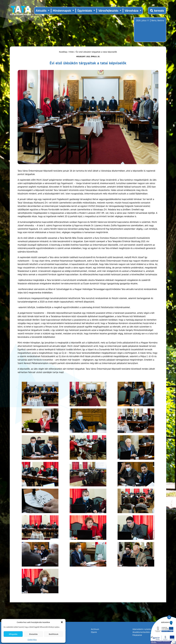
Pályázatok (137, 635)
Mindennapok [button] (62, 10)
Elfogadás (13, 634)
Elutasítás (33, 634)
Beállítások (54, 634)
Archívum (95, 629)
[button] (62, 622)
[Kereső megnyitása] (157, 11)
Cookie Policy (32, 640)
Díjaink (94, 632)
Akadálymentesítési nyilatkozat (146, 632)
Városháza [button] (132, 10)
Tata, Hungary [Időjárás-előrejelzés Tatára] (150, 31)
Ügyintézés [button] (85, 10)
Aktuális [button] (41, 10)
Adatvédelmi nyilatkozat (143, 629)
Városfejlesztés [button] (108, 10)
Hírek (71, 52)
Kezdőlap (63, 52)
